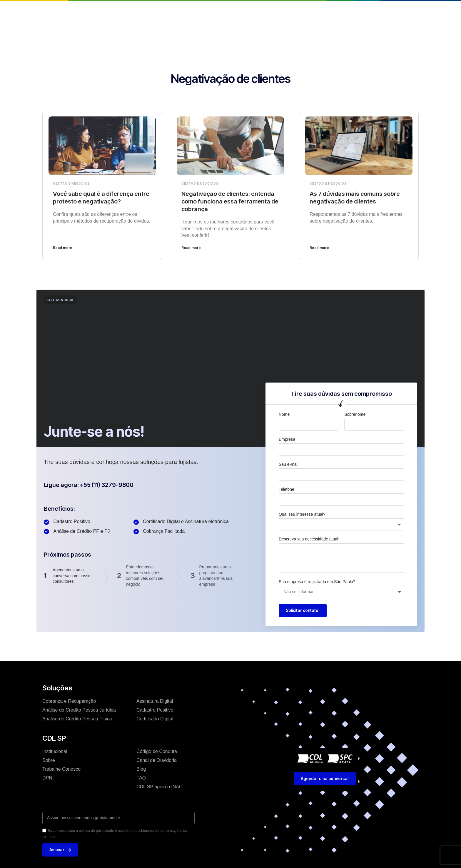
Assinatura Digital (155, 701)
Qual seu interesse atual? (302, 514)
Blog (240, 10)
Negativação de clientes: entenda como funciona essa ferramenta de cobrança (230, 201)
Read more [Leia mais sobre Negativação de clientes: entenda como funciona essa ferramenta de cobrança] (191, 248)
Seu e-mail (289, 464)
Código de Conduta (157, 751)
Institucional (158, 10)
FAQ (141, 778)
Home (129, 10)
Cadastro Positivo (155, 710)
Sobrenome (355, 414)
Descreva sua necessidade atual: (309, 539)
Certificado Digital (155, 719)
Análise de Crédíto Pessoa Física (77, 719)
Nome (284, 414)
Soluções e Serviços (203, 10)
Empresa (287, 439)
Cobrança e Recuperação (69, 701)
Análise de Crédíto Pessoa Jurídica (79, 710)
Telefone (287, 489)
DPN (47, 778)
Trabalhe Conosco (61, 769)
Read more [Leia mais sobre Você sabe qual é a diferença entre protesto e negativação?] (63, 248)
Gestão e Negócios (71, 183)
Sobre (49, 760)
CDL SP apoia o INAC (159, 787)
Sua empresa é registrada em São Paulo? (317, 582)
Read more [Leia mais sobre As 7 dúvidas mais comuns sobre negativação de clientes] (319, 248)
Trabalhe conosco (275, 10)
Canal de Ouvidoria (157, 760)
